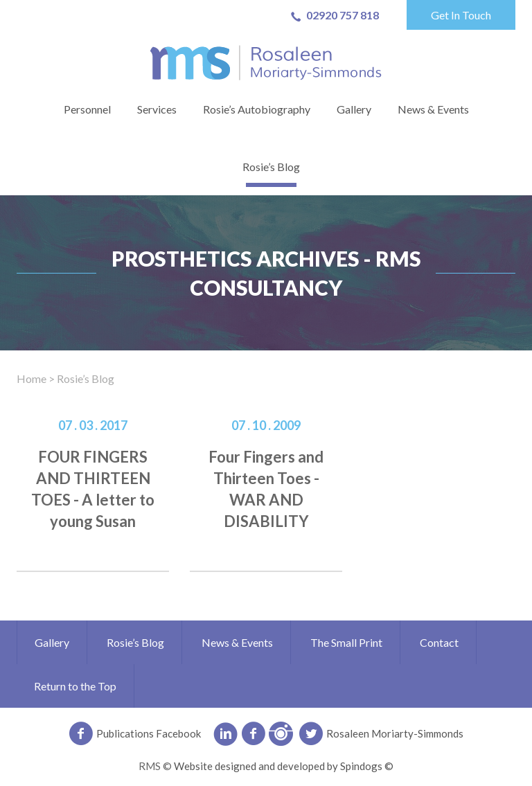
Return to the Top (75, 686)
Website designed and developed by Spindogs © (284, 766)
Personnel (87, 109)
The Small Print (346, 642)
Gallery (354, 109)
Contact (439, 642)
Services (157, 109)
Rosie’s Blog (271, 167)
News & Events (433, 109)
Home (32, 378)
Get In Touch (461, 15)
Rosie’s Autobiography (257, 109)
